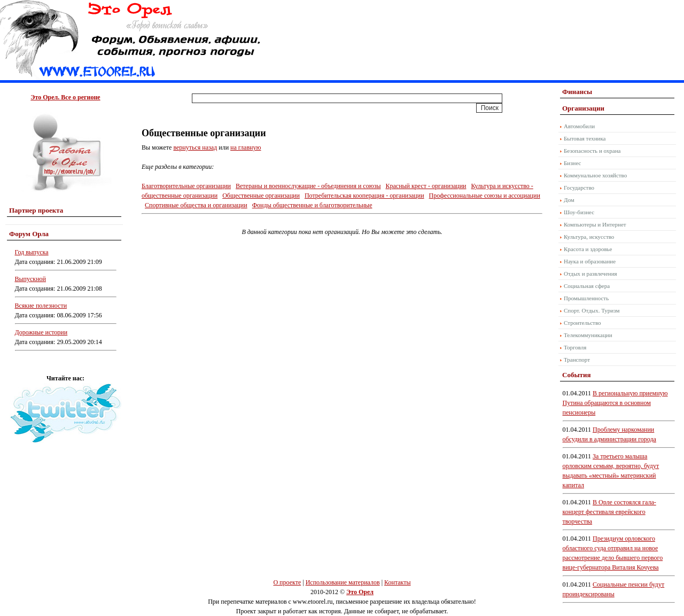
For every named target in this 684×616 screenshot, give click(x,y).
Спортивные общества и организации (196, 205)
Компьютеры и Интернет (595, 224)
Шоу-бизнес (579, 212)
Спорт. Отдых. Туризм (592, 310)
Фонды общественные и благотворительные (312, 205)
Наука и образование (590, 261)
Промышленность (586, 298)
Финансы (577, 92)
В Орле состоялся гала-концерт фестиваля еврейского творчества (609, 512)
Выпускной (31, 279)
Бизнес (572, 163)
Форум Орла (29, 234)
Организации (583, 108)
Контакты (398, 582)
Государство (579, 188)
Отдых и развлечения (590, 274)
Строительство (582, 323)
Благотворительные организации (186, 186)
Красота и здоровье (588, 249)
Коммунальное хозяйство (595, 175)
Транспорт (577, 360)
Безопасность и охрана (592, 151)
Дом (569, 200)
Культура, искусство (589, 237)
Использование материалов (343, 582)
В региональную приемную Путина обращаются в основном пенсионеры (615, 403)
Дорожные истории (41, 332)
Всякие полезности (41, 306)
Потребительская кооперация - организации (364, 196)
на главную (246, 147)
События (576, 375)
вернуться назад (195, 147)
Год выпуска (32, 252)
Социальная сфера (587, 286)
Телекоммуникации (588, 335)
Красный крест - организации (426, 186)
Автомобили (579, 126)
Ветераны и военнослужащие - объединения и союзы (308, 186)
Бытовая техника (585, 138)
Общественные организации (261, 196)
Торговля (575, 347)
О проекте (287, 582)
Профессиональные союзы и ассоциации (485, 196)
